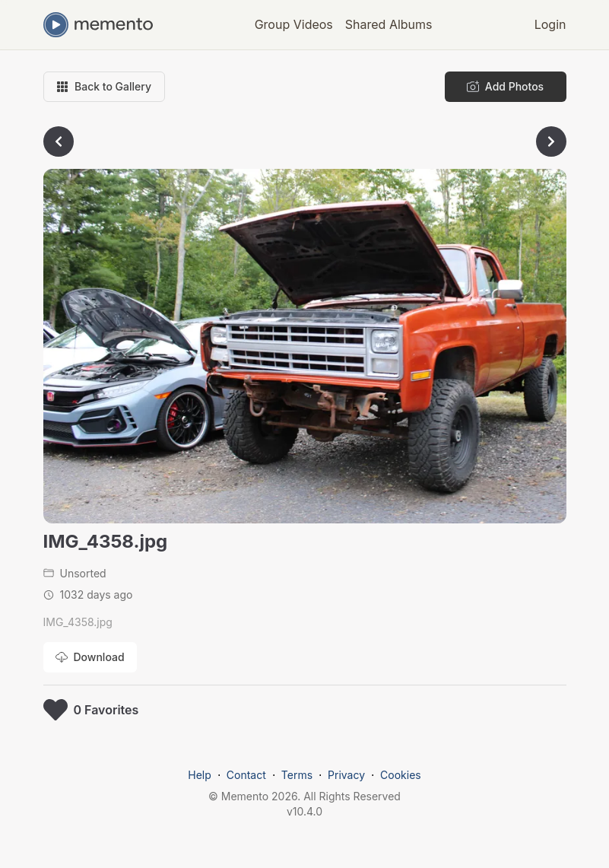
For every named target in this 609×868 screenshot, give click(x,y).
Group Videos (294, 24)
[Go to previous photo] (59, 141)
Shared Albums (389, 24)
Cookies (401, 775)
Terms (297, 775)
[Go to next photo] (551, 141)
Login (550, 24)
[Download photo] (90, 657)
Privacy (346, 775)
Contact (246, 775)
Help (200, 775)
